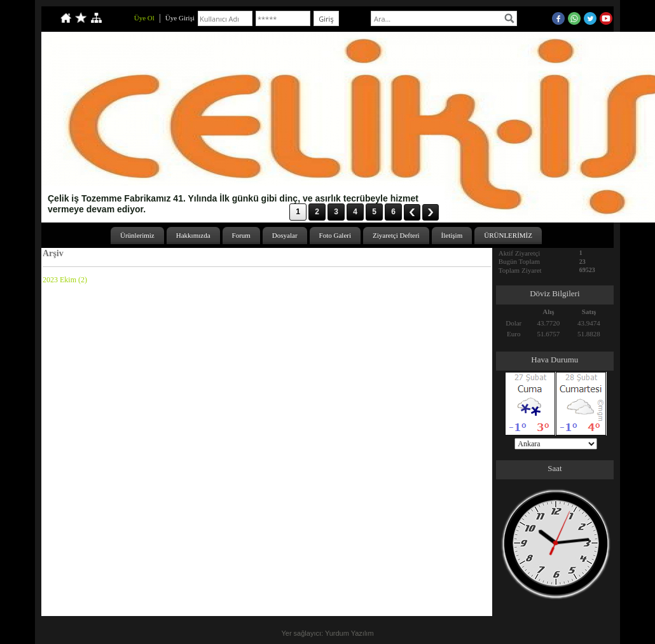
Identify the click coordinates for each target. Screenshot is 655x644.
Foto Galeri (335, 235)
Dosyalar (285, 235)
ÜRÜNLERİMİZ (508, 235)
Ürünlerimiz (137, 235)
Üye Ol (144, 18)
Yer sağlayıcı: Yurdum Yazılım (327, 633)
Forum (241, 235)
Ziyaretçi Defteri (396, 235)
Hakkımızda (193, 235)
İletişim (452, 235)
